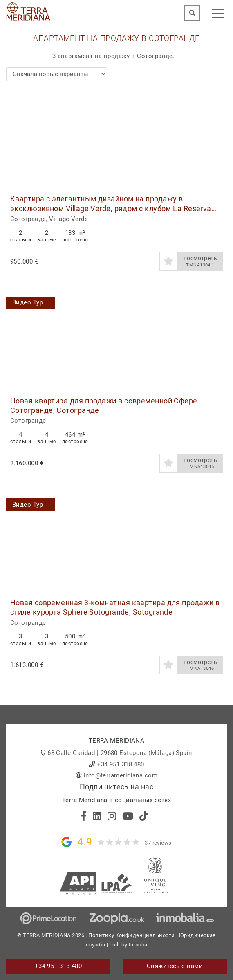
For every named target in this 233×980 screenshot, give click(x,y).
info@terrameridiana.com (121, 775)
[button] (218, 139)
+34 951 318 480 (121, 764)
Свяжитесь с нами (175, 966)
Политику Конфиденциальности (131, 935)
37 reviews (158, 843)
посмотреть (200, 261)
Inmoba (138, 945)
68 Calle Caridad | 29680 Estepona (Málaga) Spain (120, 753)
